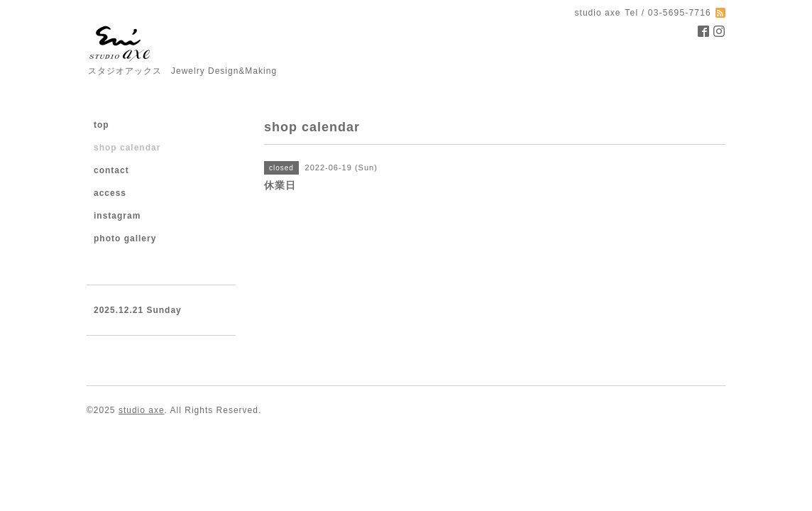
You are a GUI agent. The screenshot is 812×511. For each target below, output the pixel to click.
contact (111, 170)
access (110, 193)
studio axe (142, 410)
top (101, 125)
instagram (117, 216)
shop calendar (127, 148)
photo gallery (125, 238)
